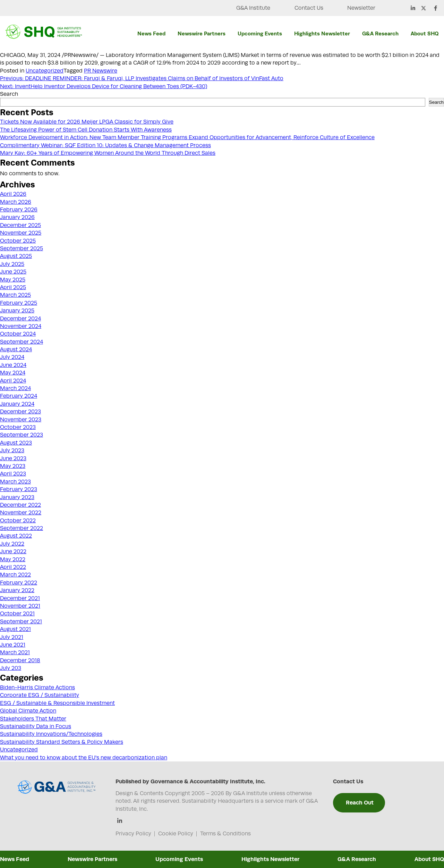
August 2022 (16, 536)
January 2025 (17, 311)
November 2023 (21, 420)
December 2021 (20, 598)
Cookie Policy (176, 834)
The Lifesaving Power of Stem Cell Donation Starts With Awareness (86, 130)
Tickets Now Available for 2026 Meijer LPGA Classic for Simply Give (87, 122)
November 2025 (21, 233)
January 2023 (17, 497)
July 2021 (12, 637)
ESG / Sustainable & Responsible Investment (57, 703)
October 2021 (17, 614)
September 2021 (21, 622)
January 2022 (17, 590)
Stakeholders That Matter (33, 719)
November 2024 (21, 326)
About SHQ (425, 33)
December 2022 (20, 505)
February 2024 (19, 396)
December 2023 (20, 412)
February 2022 (19, 583)
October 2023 (18, 427)
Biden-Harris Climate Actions (37, 688)
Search (9, 94)
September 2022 (22, 528)
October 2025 (18, 241)
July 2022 (12, 544)
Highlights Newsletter (322, 33)
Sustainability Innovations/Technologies (51, 734)
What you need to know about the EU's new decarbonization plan (84, 758)
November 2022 (21, 513)
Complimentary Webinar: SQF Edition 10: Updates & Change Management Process (105, 145)
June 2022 (13, 551)
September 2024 (22, 342)
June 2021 (13, 645)
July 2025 (12, 264)
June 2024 (13, 365)
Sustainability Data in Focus (36, 726)
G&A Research (380, 33)
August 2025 (16, 256)
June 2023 (13, 458)
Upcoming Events (260, 33)
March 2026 (16, 202)
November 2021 (20, 606)
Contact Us (309, 8)
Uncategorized (45, 71)
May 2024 (13, 373)
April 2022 (13, 567)
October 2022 (18, 521)
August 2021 (15, 629)
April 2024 (13, 381)
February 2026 (19, 210)
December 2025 (20, 225)
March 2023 (15, 482)
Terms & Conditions (225, 834)
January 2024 (17, 404)
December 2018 (20, 660)
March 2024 (15, 388)
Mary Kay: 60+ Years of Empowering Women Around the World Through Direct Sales (108, 153)
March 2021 (15, 652)
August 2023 (16, 443)
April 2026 (13, 194)
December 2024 (20, 319)
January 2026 (17, 217)
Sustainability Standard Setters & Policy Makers (62, 742)
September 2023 (22, 435)
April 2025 (13, 287)
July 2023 (12, 450)
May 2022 (13, 559)
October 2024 (18, 334)
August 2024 (16, 349)
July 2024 (12, 357)
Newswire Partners (202, 33)
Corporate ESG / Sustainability (40, 695)
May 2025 (13, 280)
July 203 (11, 668)
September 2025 (22, 248)
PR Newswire (101, 71)
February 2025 (19, 303)
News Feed (151, 33)
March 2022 (15, 575)
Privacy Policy (133, 834)
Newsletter (361, 8)
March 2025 (15, 295)
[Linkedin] (120, 821)
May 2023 (13, 466)
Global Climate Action (28, 711)
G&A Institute (253, 8)
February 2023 (19, 489)
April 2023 (13, 474)
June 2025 (13, 272)
